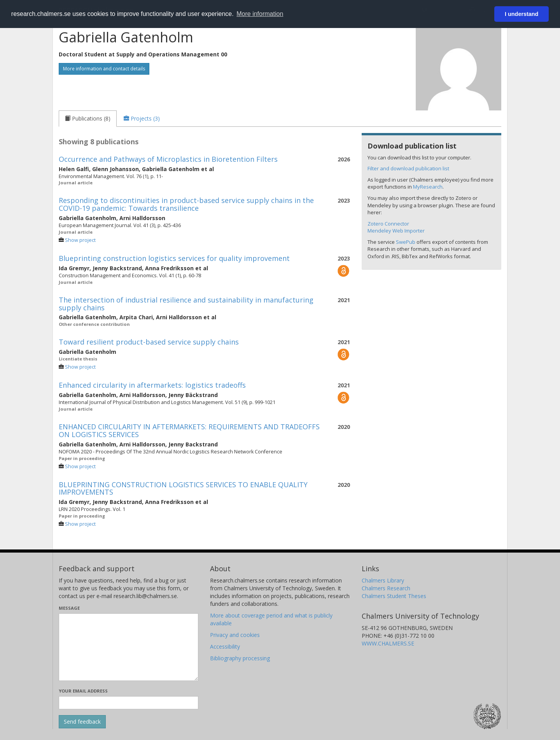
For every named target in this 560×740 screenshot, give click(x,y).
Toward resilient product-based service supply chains (149, 342)
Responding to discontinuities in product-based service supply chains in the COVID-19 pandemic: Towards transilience (186, 204)
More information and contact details (104, 69)
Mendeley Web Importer (396, 231)
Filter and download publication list (408, 168)
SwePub (406, 242)
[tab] (88, 119)
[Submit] (82, 722)
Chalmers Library (383, 580)
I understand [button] (521, 14)
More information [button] (260, 14)
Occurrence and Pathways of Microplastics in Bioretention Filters (168, 159)
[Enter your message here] (129, 647)
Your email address (83, 691)
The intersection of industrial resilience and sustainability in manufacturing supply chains (186, 304)
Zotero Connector (388, 224)
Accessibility (225, 646)
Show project (80, 240)
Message (69, 608)
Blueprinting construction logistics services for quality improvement (174, 258)
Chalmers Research (386, 588)
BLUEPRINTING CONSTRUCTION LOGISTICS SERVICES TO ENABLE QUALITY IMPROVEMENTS (183, 488)
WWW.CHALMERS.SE (388, 643)
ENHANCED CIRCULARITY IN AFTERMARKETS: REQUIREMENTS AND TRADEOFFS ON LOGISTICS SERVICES (189, 430)
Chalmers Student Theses (394, 596)
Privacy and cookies (235, 635)
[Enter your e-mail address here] (129, 703)
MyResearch (428, 187)
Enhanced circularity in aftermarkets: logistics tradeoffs (152, 385)
